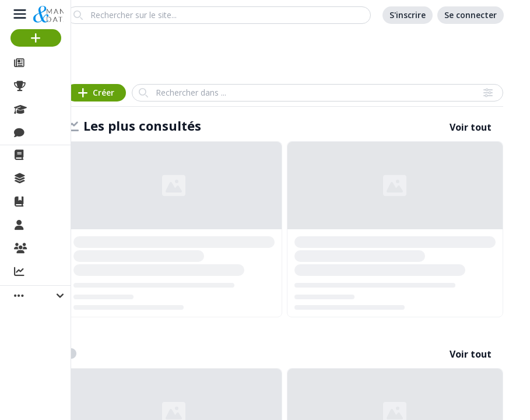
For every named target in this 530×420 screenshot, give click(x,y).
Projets (47, 86)
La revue (50, 155)
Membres (52, 226)
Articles (47, 63)
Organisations (62, 249)
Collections (55, 178)
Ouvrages (52, 202)
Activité (47, 272)
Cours (44, 110)
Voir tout (471, 127)
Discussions (57, 133)
